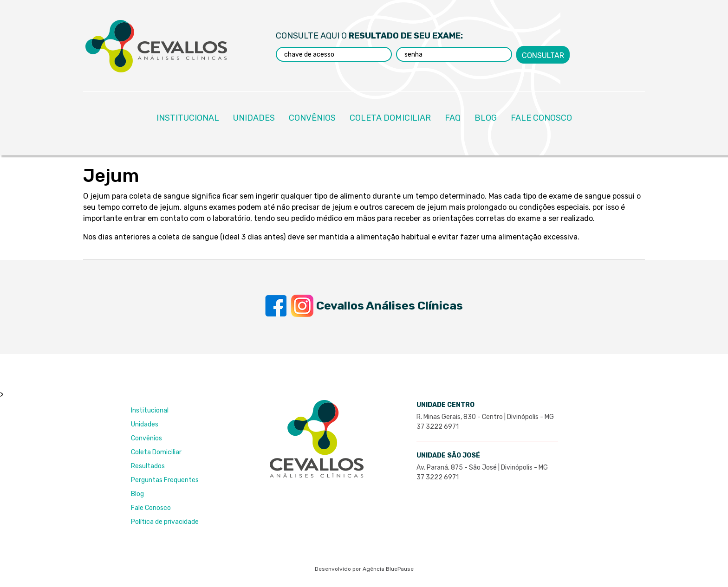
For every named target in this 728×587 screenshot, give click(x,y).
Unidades (145, 424)
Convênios (146, 438)
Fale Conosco (151, 508)
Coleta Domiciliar (156, 452)
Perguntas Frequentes (165, 480)
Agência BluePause (388, 569)
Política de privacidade (165, 522)
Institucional (150, 410)
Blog (137, 494)
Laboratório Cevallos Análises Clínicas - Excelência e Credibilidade (156, 46)
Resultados (148, 466)
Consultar (543, 54)
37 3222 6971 (438, 427)
